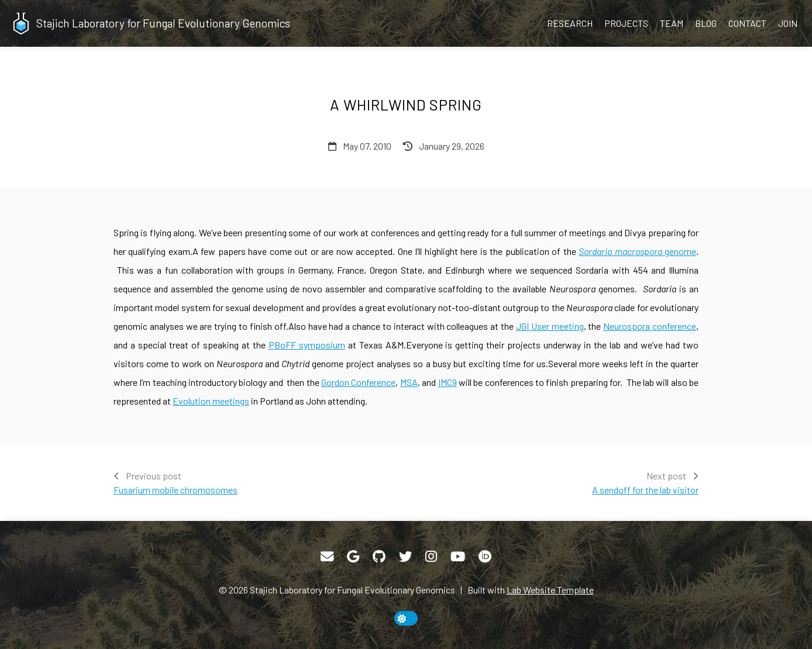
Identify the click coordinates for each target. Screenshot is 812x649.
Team (672, 23)
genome (679, 251)
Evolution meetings (211, 401)
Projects (626, 23)
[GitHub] (379, 557)
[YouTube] (458, 557)
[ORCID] (485, 557)
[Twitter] (405, 557)
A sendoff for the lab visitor (645, 490)
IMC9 (448, 382)
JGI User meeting (550, 326)
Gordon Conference (358, 382)
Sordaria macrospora (620, 251)
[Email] (327, 557)
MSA (409, 382)
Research (570, 23)
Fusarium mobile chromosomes (176, 490)
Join (788, 23)
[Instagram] (431, 557)
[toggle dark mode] (406, 618)
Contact (747, 23)
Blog (706, 23)
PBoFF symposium (307, 345)
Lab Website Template (550, 590)
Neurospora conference (650, 326)
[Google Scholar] (353, 557)
